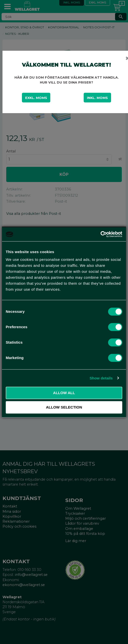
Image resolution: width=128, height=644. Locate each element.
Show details (101, 378)
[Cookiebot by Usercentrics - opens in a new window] (100, 234)
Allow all (64, 393)
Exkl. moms (36, 98)
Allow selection (64, 407)
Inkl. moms (97, 98)
